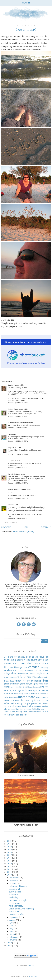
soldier (45, 703)
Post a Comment (11, 523)
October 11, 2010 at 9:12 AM (17, 428)
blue (25, 667)
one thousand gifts (26, 700)
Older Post (46, 527)
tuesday (36, 709)
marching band (22, 694)
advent (34, 660)
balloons (8, 664)
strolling (30, 706)
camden (34, 667)
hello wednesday (16, 906)
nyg (13, 700)
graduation (14, 684)
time (22, 709)
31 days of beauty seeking (19, 657)
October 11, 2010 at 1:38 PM (17, 468)
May (12, 929)
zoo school (24, 715)
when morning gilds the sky (26, 825)
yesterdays (10, 715)
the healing (14, 897)
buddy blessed (15, 892)
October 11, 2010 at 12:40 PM (18, 455)
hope (11, 687)
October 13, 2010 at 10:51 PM (18, 498)
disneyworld (23, 673)
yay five (45, 712)
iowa (42, 687)
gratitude (38, 684)
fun (45, 680)
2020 (10, 847)
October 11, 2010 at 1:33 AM (17, 416)
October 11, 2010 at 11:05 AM (18, 441)
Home (26, 527)
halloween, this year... (18, 886)
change (21, 670)
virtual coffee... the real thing (21, 909)
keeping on (10, 690)
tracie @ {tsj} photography (17, 489)
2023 (10, 841)
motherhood (27, 697)
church (38, 670)
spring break (9, 706)
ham (46, 684)
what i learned (29, 712)
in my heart (14, 895)
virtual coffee (10, 712)
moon (15, 697)
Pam (9, 434)
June (12, 926)
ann (46, 660)
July (11, 923)
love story (9, 693)
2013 (10, 866)
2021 (10, 844)
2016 (10, 858)
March (12, 934)
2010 (10, 875)
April (12, 931)
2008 (10, 945)
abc (28, 660)
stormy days (20, 706)
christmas (29, 670)
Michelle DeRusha (14, 474)
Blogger (31, 966)
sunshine (15, 709)
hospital (17, 687)
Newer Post (6, 527)
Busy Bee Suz (13, 448)
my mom (40, 697)
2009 (10, 943)
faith (23, 677)
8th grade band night (18, 900)
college (7, 673)
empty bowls (9, 677)
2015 (10, 861)
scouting (19, 703)
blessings (18, 667)
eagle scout (43, 673)
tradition (28, 709)
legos (35, 691)
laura (28, 690)
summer (38, 706)
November (14, 881)
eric (17, 677)
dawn (14, 673)
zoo (18, 715)
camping (45, 667)
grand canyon (26, 684)
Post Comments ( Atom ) (24, 531)
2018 (10, 852)
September (14, 917)
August (13, 920)
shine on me (14, 912)
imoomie (11, 505)
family (31, 677)
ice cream (24, 687)
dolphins (33, 674)
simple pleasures (32, 703)
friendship (36, 681)
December (14, 878)
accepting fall (15, 889)
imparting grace (34, 687)
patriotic (41, 700)
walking (19, 712)
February (13, 937)
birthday (8, 667)
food (12, 681)
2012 (10, 869)
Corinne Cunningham (16, 409)
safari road (9, 703)
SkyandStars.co (35, 976)
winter (38, 712)
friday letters (23, 681)
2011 (10, 872)
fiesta (36, 677)
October (13, 883)
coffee (45, 670)
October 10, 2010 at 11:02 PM (18, 403)
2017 (10, 855)
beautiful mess (29, 663)
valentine (45, 709)
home (7, 687)
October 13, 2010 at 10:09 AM (18, 483)
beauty (44, 663)
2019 (10, 849)
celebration (10, 670)
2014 (10, 864)
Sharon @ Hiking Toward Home (19, 423)
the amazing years (26, 775)
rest (46, 701)
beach (15, 663)
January (13, 940)
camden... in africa (17, 914)
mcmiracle (33, 694)
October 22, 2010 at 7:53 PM (17, 519)
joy (46, 687)
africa (41, 660)
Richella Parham (14, 385)
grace (6, 684)
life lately (43, 690)
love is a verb (15, 903)
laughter (20, 691)
